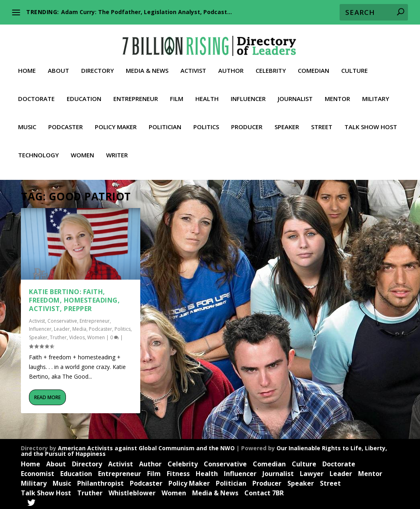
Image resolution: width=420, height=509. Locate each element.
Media (79, 327)
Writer (117, 149)
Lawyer (312, 472)
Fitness (178, 472)
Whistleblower (132, 491)
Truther (58, 336)
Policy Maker (116, 121)
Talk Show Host (371, 121)
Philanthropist (100, 482)
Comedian (313, 65)
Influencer (248, 93)
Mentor (337, 93)
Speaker (287, 121)
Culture (354, 65)
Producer (247, 121)
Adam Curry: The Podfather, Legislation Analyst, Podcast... (146, 12)
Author (231, 65)
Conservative (62, 319)
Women (82, 149)
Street (322, 121)
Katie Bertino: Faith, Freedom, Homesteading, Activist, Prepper (74, 299)
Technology (38, 149)
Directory (97, 65)
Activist (193, 65)
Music (27, 121)
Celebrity (271, 65)
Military (376, 93)
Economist (38, 472)
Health (207, 93)
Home (27, 65)
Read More (47, 395)
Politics (206, 121)
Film (177, 93)
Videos (77, 336)
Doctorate (36, 93)
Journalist (295, 93)
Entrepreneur (136, 93)
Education (84, 93)
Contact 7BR (264, 491)
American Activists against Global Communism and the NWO (146, 446)
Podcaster (66, 121)
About (58, 65)
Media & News (147, 65)
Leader (62, 327)
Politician (165, 121)
